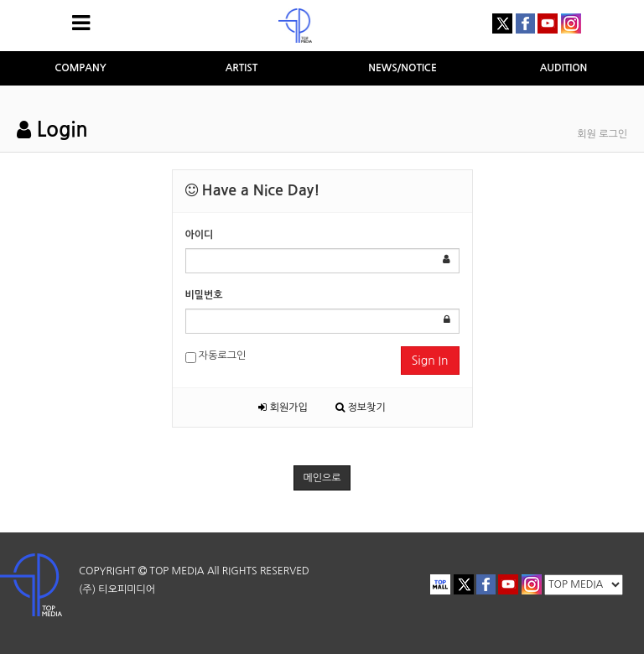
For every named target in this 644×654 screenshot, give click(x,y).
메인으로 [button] (322, 478)
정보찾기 (360, 407)
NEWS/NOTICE (402, 68)
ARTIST (242, 68)
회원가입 (283, 407)
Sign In (430, 361)
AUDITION (564, 68)
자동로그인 (216, 357)
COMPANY (80, 68)
